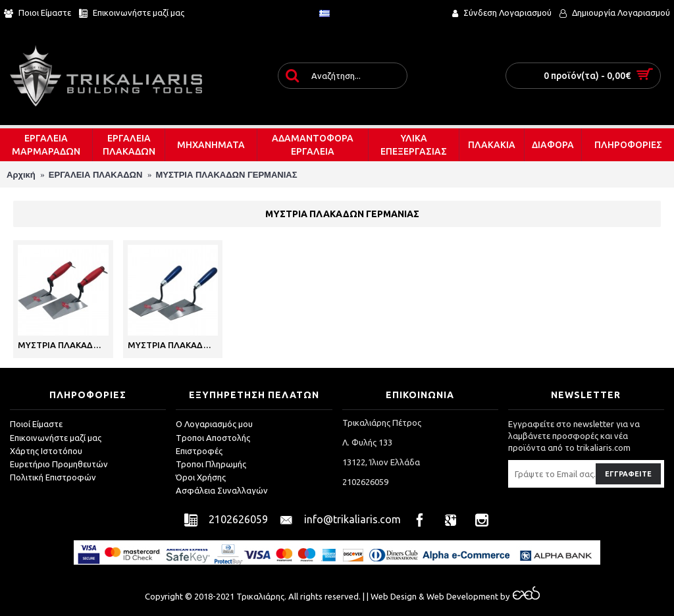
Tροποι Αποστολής (213, 438)
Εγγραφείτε (628, 474)
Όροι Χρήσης (201, 477)
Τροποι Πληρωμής (211, 464)
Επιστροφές (199, 451)
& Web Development (457, 596)
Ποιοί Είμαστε (36, 424)
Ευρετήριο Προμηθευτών (59, 464)
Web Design (394, 596)
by (519, 596)
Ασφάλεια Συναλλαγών (222, 490)
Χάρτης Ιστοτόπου (46, 451)
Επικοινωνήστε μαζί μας (56, 438)
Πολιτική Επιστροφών (53, 477)
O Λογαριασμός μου (214, 424)
